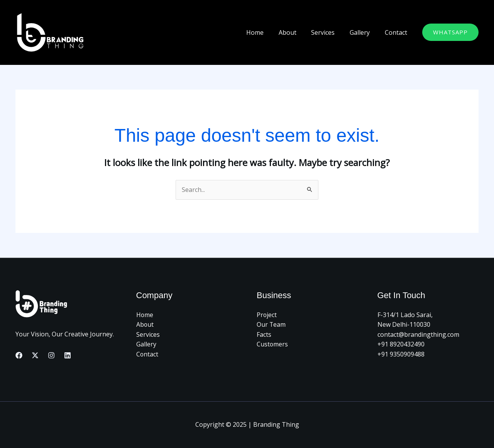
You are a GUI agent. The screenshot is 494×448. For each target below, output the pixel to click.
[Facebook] (19, 355)
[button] (450, 32)
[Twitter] (35, 355)
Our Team (271, 324)
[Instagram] (51, 355)
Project (267, 315)
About (296, 32)
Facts (264, 334)
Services (329, 32)
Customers (272, 344)
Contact (397, 32)
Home (266, 32)
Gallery (364, 32)
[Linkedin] (68, 355)
